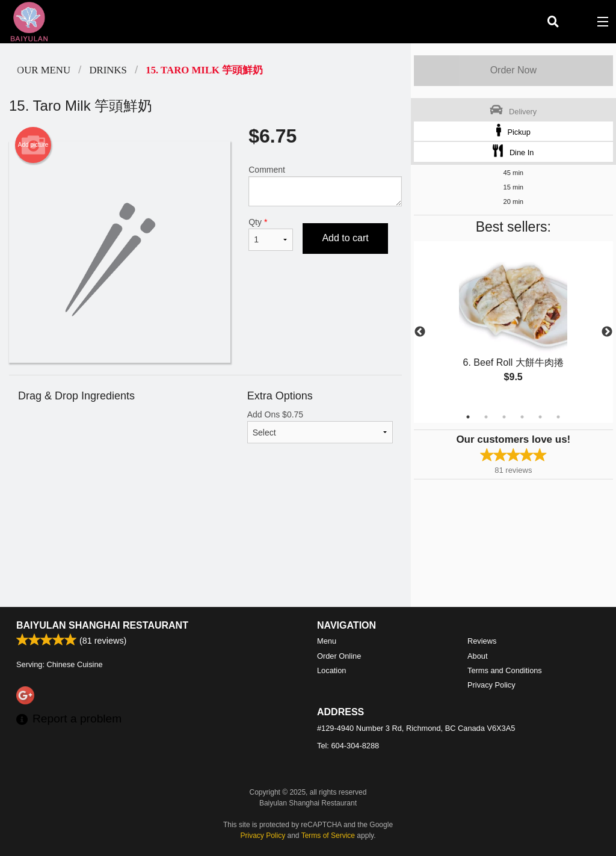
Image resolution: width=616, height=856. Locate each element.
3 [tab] (504, 417)
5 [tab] (540, 417)
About (477, 656)
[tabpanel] (513, 325)
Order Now (513, 70)
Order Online (339, 656)
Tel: (348, 746)
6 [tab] (558, 417)
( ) (577, 22)
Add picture (33, 145)
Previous (420, 332)
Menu (327, 641)
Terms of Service (328, 836)
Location (331, 670)
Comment (325, 186)
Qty (271, 234)
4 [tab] (522, 417)
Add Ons (320, 426)
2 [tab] (486, 417)
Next (607, 332)
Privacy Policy (491, 685)
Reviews (482, 641)
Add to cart (345, 238)
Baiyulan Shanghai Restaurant (102, 625)
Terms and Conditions (505, 670)
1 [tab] (468, 417)
